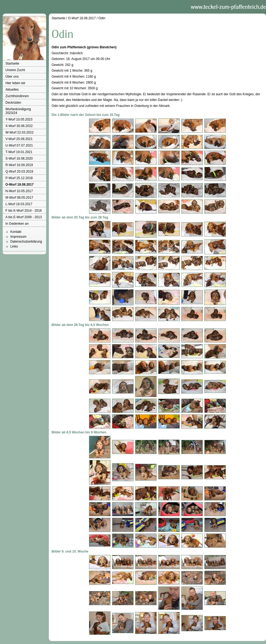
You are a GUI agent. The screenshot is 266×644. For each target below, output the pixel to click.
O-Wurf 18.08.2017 (20, 185)
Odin (102, 18)
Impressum (18, 237)
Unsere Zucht (15, 70)
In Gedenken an (17, 224)
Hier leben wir (15, 83)
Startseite (12, 64)
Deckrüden (13, 103)
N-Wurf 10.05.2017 (19, 191)
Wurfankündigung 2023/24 (18, 111)
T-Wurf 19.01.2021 (19, 152)
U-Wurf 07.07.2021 (19, 145)
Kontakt (16, 232)
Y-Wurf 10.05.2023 (19, 119)
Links (14, 246)
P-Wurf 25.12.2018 (19, 178)
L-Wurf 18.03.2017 (19, 204)
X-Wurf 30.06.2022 (19, 126)
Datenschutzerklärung (26, 242)
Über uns (12, 77)
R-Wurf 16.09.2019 (19, 165)
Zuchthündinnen (17, 96)
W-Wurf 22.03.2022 (20, 132)
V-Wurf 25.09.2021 (19, 139)
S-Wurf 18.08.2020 (19, 158)
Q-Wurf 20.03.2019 (19, 172)
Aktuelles (12, 90)
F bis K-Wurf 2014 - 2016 (24, 211)
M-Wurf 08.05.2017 (19, 198)
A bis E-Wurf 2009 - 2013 (24, 217)
